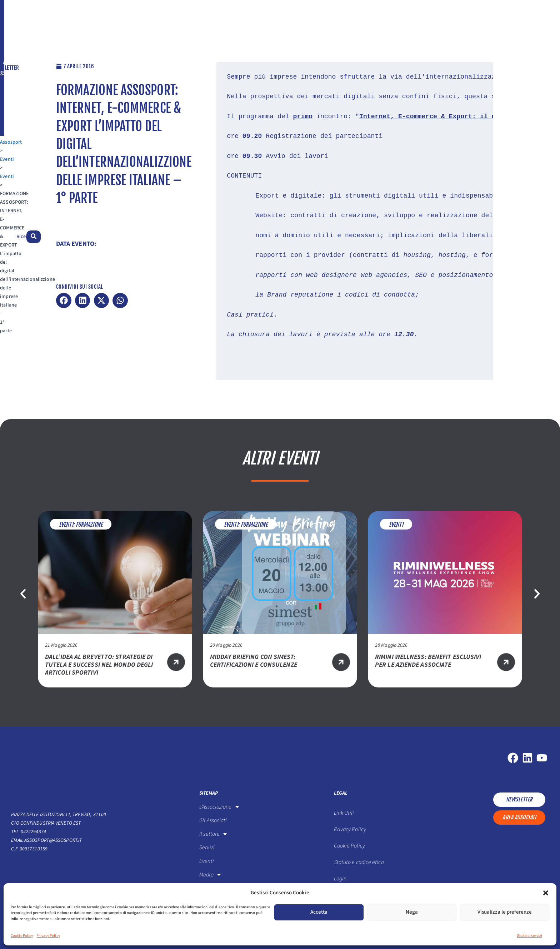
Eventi (45, 43)
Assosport (22, 43)
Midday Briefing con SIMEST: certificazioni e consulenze (254, 661)
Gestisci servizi (529, 936)
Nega (412, 912)
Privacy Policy (48, 936)
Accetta (319, 912)
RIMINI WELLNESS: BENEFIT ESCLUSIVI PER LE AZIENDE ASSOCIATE (428, 661)
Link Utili (344, 813)
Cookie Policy (22, 936)
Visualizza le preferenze (505, 912)
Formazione (89, 525)
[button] (546, 893)
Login (340, 879)
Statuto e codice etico (359, 862)
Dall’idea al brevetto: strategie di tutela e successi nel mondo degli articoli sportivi (99, 665)
